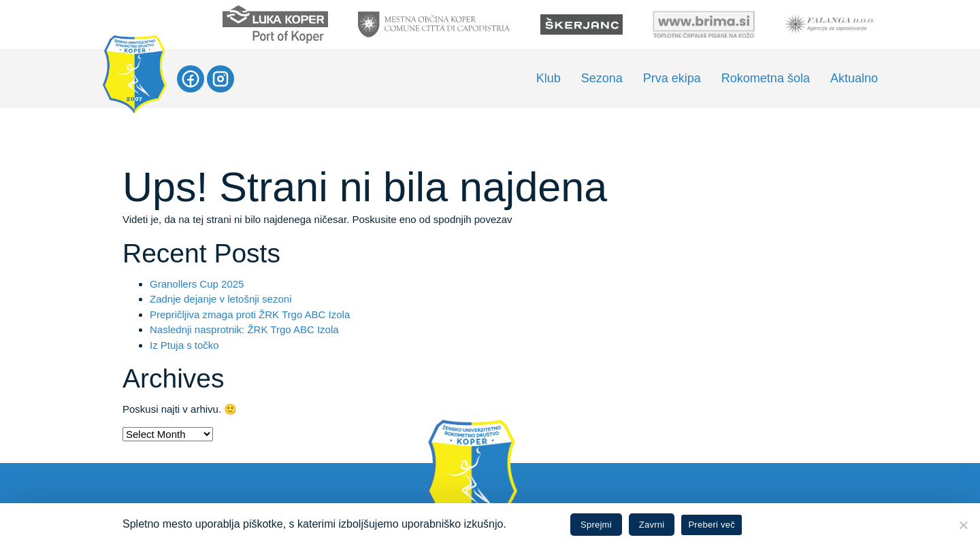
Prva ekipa (672, 78)
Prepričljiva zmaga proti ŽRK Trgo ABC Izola (250, 314)
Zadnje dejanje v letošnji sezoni (220, 299)
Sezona (602, 78)
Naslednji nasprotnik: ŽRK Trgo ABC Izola (244, 329)
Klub (549, 78)
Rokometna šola (766, 78)
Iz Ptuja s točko (184, 345)
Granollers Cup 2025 (197, 284)
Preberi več (712, 525)
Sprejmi (596, 525)
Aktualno (854, 78)
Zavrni (652, 525)
